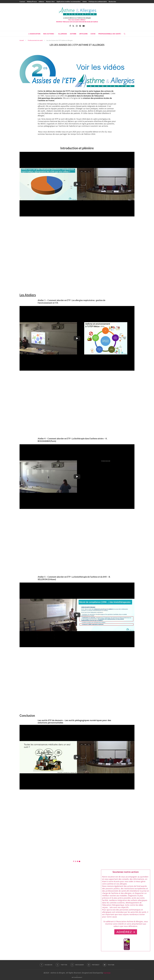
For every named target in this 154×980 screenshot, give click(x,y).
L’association (34, 34)
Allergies (63, 34)
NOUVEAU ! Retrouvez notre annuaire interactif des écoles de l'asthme (77, 22)
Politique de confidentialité (98, 2)
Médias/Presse (32, 2)
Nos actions (49, 34)
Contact (22, 2)
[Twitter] (73, 26)
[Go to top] (77, 977)
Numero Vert (50, 2)
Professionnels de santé (110, 34)
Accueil (22, 40)
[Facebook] (70, 26)
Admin (85, 2)
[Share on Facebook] (73, 861)
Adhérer (41, 2)
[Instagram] (77, 26)
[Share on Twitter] (75, 861)
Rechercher (112, 2)
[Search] (125, 34)
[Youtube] (84, 26)
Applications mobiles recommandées (69, 2)
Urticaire (83, 34)
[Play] (77, 184)
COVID (93, 34)
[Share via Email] (79, 861)
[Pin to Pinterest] (77, 861)
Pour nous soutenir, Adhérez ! (77, 20)
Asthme (73, 34)
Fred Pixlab (107, 973)
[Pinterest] (80, 26)
